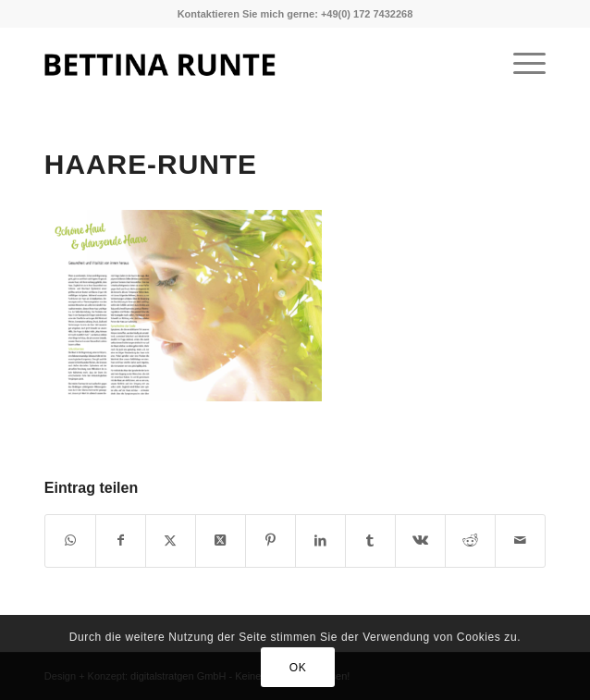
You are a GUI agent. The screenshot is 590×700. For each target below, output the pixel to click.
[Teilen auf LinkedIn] (320, 540)
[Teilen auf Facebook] (121, 540)
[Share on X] (221, 540)
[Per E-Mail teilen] (520, 540)
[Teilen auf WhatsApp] (70, 540)
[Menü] (520, 64)
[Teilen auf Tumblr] (370, 540)
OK (298, 668)
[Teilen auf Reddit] (470, 540)
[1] (245, 64)
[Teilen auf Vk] (420, 540)
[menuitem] (520, 64)
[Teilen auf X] (171, 540)
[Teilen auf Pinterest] (270, 540)
